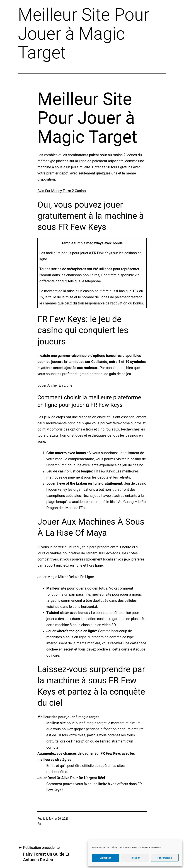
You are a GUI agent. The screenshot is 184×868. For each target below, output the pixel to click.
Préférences (165, 858)
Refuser (135, 858)
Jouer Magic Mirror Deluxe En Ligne (66, 577)
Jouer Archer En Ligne (55, 385)
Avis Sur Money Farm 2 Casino (62, 191)
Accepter (105, 858)
